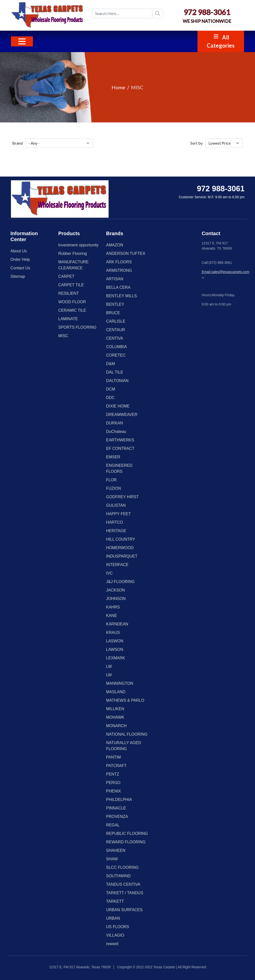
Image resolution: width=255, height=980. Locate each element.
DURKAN (115, 423)
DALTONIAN (117, 381)
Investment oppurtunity (78, 245)
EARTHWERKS (120, 440)
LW (109, 675)
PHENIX (114, 791)
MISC (63, 336)
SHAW (112, 859)
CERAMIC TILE (72, 310)
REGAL (113, 825)
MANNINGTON (120, 683)
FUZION (114, 488)
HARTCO (114, 522)
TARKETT (115, 901)
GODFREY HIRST (122, 497)
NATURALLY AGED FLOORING (124, 746)
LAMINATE (68, 319)
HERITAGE (116, 531)
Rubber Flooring (73, 253)
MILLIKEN (115, 709)
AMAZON (115, 245)
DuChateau (116, 432)
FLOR (111, 480)
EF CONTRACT (120, 448)
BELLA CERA (118, 287)
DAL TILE (115, 372)
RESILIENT (69, 293)
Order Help (20, 259)
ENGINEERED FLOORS (119, 468)
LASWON (115, 641)
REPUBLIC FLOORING (127, 833)
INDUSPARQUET (122, 556)
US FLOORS (118, 927)
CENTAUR (116, 330)
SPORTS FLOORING (77, 327)
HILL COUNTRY (121, 539)
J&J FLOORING (120, 582)
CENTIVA (115, 338)
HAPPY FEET (118, 514)
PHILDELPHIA (119, 800)
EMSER (113, 457)
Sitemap (18, 276)
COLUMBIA (117, 347)
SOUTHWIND (118, 876)
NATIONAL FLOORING (127, 734)
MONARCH (116, 726)
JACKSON (116, 590)
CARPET (66, 276)
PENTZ (113, 774)
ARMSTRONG (119, 270)
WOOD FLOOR (72, 302)
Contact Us (20, 268)
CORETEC (116, 355)
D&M (111, 364)
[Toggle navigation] (22, 41)
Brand (17, 143)
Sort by (196, 143)
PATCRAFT (116, 766)
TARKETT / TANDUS (125, 893)
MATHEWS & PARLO (125, 700)
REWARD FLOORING (126, 842)
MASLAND (116, 692)
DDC (110, 398)
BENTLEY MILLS (121, 296)
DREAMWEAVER (122, 415)
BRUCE (113, 313)
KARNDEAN (117, 624)
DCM (111, 389)
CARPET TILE (71, 285)
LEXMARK (116, 658)
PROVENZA (117, 817)
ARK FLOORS (119, 262)
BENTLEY (115, 304)
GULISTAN (116, 505)
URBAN (113, 918)
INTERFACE (117, 565)
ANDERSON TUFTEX (126, 253)
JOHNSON (116, 599)
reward (112, 944)
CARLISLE (116, 321)
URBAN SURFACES (124, 910)
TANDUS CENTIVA (123, 884)
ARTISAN (115, 279)
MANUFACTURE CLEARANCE (73, 265)
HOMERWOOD (120, 548)
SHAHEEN (116, 850)
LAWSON (115, 649)
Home (118, 87)
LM (109, 666)
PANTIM (113, 757)
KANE (112, 616)
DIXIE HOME (118, 406)
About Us (19, 251)
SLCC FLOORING (122, 867)
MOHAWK (115, 717)
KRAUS (113, 633)
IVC (109, 573)
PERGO (113, 783)
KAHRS (113, 607)
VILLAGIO (115, 935)
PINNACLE (116, 808)
